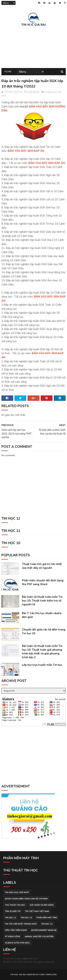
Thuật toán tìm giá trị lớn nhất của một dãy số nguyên (42, 566)
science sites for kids (17, 943)
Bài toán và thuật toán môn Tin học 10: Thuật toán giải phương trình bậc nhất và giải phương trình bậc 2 (42, 652)
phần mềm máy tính (47, 918)
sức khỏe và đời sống (42, 905)
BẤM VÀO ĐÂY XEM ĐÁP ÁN (26, 151)
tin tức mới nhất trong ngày (21, 924)
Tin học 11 (11, 918)
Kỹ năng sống (13, 937)
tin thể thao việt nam (37, 911)
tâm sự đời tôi (13, 911)
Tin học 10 (26, 918)
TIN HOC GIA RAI (18, 975)
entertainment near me (44, 930)
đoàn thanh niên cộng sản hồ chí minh (26, 899)
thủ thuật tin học (15, 905)
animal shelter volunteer (39, 937)
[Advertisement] (34, 46)
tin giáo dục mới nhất (17, 892)
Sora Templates (48, 975)
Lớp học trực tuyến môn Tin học (42, 665)
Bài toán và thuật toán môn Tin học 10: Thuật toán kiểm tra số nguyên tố (42, 601)
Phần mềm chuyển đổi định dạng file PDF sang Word (43, 582)
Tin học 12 (47, 924)
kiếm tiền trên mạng (16, 930)
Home (8, 72)
